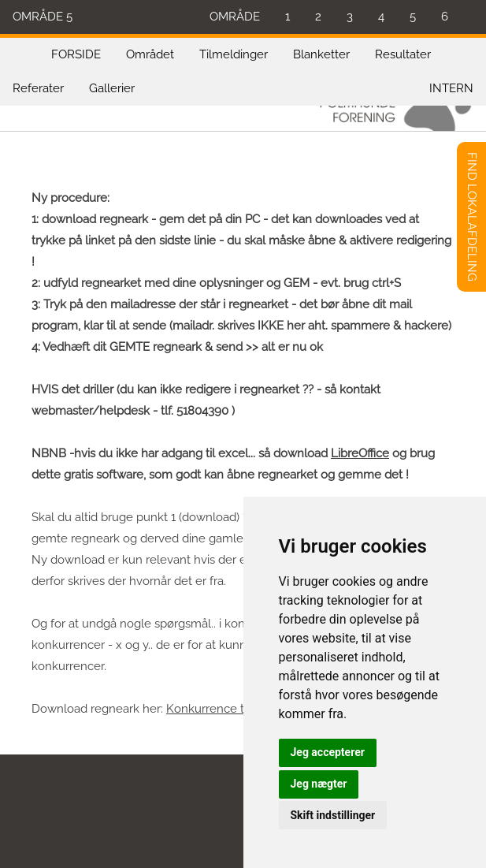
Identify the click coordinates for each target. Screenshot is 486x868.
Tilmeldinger (234, 54)
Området (150, 54)
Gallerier (112, 88)
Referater (38, 88)
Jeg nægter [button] (319, 784)
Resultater (403, 54)
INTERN (451, 88)
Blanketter (321, 54)
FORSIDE (76, 54)
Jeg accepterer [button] (328, 752)
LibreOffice (360, 453)
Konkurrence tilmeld (222, 709)
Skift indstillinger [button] (333, 815)
